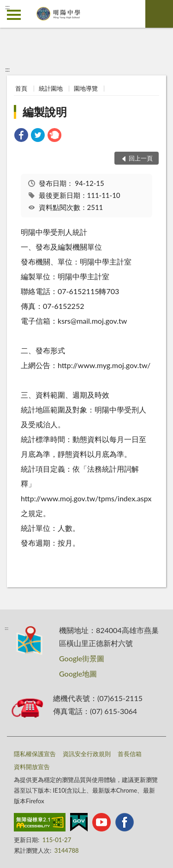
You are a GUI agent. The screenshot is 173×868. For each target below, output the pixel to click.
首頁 (21, 88)
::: (7, 7)
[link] (21, 136)
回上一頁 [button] (141, 158)
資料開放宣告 (32, 767)
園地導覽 (86, 88)
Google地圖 (78, 674)
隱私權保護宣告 (35, 754)
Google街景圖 (82, 658)
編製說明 (45, 112)
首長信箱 (130, 754)
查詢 (159, 14)
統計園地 (51, 88)
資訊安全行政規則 (87, 754)
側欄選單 (14, 15)
